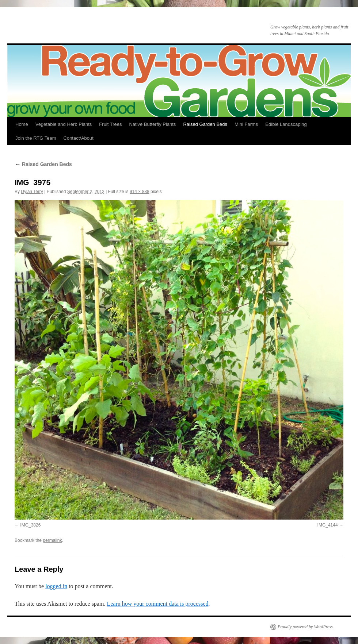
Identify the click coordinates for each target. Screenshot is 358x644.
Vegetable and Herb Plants (64, 124)
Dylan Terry (32, 192)
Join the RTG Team (36, 138)
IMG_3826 (30, 525)
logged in (56, 586)
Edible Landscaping (286, 124)
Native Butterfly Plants (152, 124)
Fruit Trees (110, 124)
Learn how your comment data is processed (157, 604)
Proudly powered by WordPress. (306, 627)
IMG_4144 (328, 525)
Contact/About (79, 138)
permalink (52, 540)
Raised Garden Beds (205, 124)
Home (22, 124)
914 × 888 (140, 192)
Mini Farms (246, 124)
